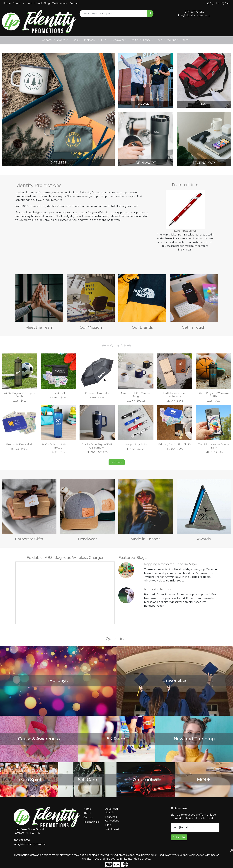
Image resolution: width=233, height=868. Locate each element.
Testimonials (60, 3)
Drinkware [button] (89, 40)
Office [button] (147, 40)
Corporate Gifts (29, 539)
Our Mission (91, 327)
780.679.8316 (194, 12)
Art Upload (35, 3)
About (17, 3)
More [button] (185, 40)
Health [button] (134, 40)
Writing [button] (172, 40)
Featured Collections (112, 819)
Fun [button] (104, 40)
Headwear (87, 539)
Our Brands (142, 327)
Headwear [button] (118, 40)
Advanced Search (112, 811)
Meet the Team (39, 327)
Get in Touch (194, 327)
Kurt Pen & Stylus (185, 231)
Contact (75, 3)
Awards (204, 539)
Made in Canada (146, 539)
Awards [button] (62, 40)
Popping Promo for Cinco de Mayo (171, 564)
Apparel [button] (47, 40)
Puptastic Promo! (158, 589)
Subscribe (179, 837)
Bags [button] (75, 40)
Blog (47, 3)
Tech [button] (159, 40)
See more (117, 462)
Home (7, 3)
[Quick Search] (113, 14)
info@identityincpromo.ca (194, 16)
